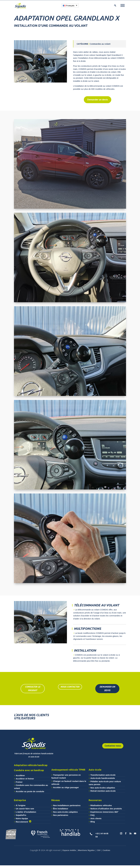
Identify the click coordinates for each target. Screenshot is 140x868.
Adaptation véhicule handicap (31, 765)
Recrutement (22, 822)
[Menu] (123, 5)
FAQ (92, 815)
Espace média (69, 850)
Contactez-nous (113, 746)
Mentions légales (86, 850)
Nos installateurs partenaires (67, 805)
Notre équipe (22, 818)
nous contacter (70, 687)
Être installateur (61, 809)
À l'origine (21, 805)
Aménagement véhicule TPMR (68, 770)
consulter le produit (33, 689)
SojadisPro (21, 815)
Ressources (95, 800)
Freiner (19, 782)
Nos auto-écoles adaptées (103, 788)
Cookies (106, 850)
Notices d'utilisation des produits (106, 809)
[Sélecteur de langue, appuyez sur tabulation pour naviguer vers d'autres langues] (70, 5)
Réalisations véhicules (101, 805)
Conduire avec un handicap (29, 770)
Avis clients (96, 818)
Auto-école (95, 770)
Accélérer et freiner (25, 779)
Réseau (56, 800)
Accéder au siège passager (66, 787)
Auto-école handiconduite (103, 778)
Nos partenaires (61, 815)
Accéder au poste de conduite (30, 791)
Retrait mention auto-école (103, 791)
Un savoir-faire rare (25, 809)
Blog (93, 822)
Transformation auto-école (103, 775)
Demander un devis (98, 100)
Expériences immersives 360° (104, 812)
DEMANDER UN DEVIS (107, 689)
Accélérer (20, 775)
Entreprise (20, 800)
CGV (99, 850)
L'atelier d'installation (26, 812)
